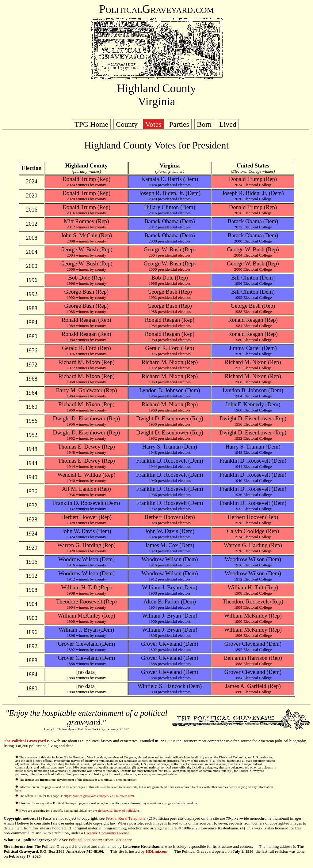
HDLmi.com (156, 851)
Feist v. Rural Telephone (125, 818)
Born (204, 124)
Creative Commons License (107, 833)
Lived (228, 124)
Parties (179, 124)
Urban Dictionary (117, 840)
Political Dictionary (85, 840)
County (127, 124)
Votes (153, 124)
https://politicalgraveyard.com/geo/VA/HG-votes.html (99, 796)
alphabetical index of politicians (118, 811)
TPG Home (91, 124)
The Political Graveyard (25, 741)
